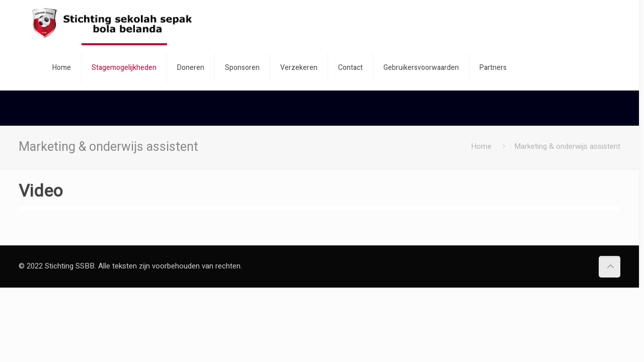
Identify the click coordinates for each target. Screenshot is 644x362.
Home (481, 146)
